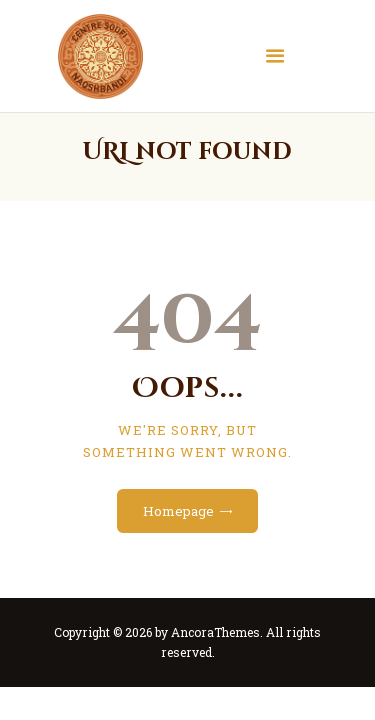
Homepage (178, 511)
